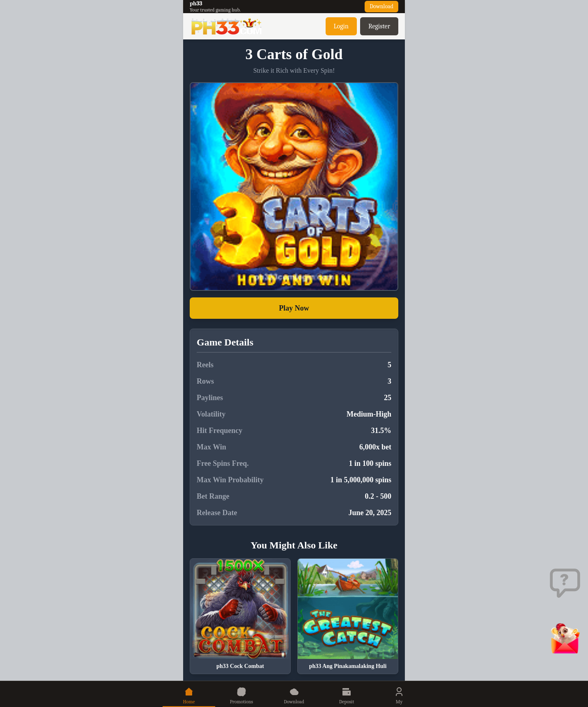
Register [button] (379, 26)
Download (381, 6)
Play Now (294, 308)
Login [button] (341, 26)
